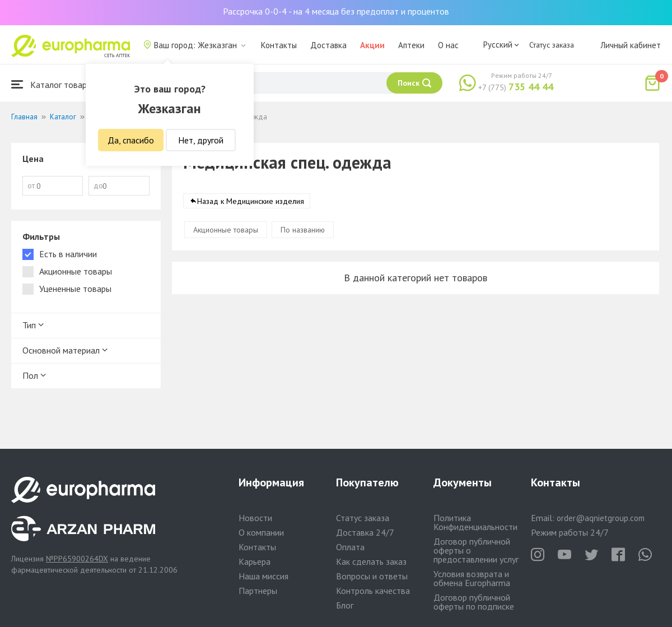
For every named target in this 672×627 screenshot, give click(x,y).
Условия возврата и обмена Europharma (472, 578)
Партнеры (258, 591)
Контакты (279, 45)
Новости (255, 518)
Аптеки (411, 45)
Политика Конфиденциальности (475, 522)
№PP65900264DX (77, 559)
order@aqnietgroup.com (601, 518)
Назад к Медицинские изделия (251, 201)
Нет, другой (201, 140)
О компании (261, 532)
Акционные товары (226, 230)
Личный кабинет (631, 45)
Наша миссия (263, 576)
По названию (303, 230)
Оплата (350, 547)
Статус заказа (552, 45)
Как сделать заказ (371, 561)
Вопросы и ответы (372, 576)
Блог (345, 605)
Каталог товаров (54, 84)
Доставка (328, 45)
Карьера (255, 561)
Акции (372, 45)
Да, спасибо (131, 140)
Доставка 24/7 (365, 532)
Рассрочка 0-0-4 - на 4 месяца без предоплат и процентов (336, 11)
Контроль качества (373, 591)
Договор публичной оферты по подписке (474, 602)
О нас (448, 45)
